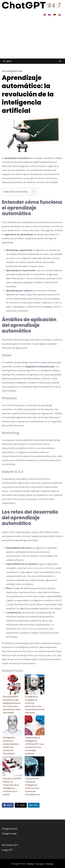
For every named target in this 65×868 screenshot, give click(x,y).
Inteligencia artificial (12, 71)
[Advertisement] (32, 39)
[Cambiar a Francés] (50, 15)
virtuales (56, 303)
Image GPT (7, 850)
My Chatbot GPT (10, 845)
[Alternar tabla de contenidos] (32, 192)
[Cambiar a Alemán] (55, 15)
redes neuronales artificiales (41, 568)
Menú (7, 61)
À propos (40, 864)
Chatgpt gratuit (10, 829)
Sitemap (50, 864)
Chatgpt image (9, 833)
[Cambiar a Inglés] (45, 15)
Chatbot (31, 864)
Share (8, 805)
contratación (27, 629)
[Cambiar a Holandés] (60, 15)
